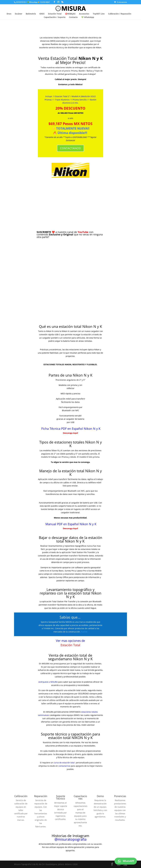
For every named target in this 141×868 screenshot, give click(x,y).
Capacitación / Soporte (55, 17)
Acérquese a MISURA (48, 682)
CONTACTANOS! (70, 148)
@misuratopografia (70, 839)
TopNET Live (99, 14)
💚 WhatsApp (88, 17)
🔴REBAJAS (70, 14)
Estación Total (55, 14)
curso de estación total (64, 763)
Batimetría (31, 14)
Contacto (73, 17)
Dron (9, 14)
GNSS (42, 14)
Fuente (84, 632)
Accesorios (84, 14)
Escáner (19, 14)
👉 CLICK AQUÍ (44, 2)
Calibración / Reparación (120, 14)
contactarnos (64, 766)
